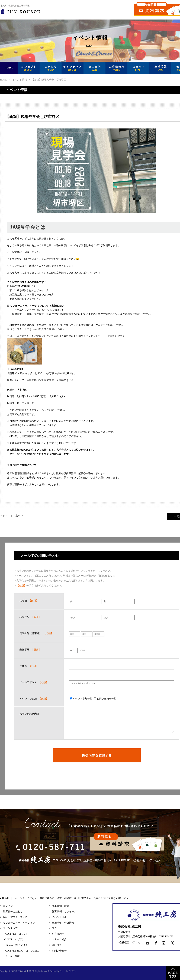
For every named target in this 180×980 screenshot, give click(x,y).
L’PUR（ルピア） (14, 939)
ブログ (56, 928)
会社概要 (140, 860)
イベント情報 (59, 917)
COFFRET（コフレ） (16, 934)
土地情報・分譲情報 (63, 923)
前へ (6, 516)
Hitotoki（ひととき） (16, 945)
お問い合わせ (59, 951)
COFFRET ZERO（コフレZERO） (22, 951)
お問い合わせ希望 (105, 699)
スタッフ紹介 (59, 939)
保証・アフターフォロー (17, 917)
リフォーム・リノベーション (19, 923)
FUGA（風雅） (12, 956)
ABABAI (71, 971)
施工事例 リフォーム (64, 912)
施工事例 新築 (60, 906)
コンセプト (9, 906)
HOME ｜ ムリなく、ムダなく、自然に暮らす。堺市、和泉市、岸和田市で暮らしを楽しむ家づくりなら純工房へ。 (66, 898)
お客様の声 (58, 934)
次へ (18, 516)
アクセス (155, 860)
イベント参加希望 (81, 699)
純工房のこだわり (13, 912)
